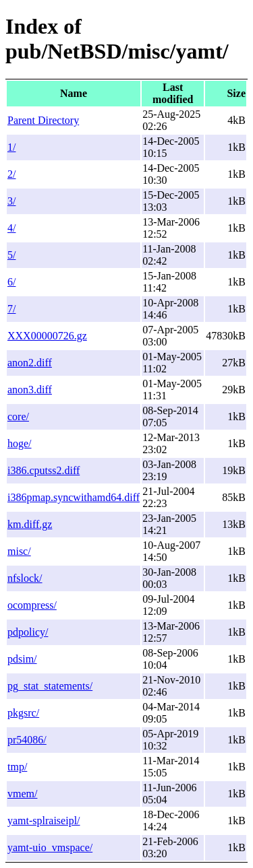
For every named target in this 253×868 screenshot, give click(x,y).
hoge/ (20, 443)
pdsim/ (22, 659)
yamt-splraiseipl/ (44, 821)
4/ (11, 228)
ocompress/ (32, 605)
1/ (11, 147)
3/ (11, 201)
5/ (11, 255)
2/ (11, 174)
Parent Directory (43, 120)
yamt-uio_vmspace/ (50, 847)
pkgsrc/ (23, 713)
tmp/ (17, 767)
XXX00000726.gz (47, 336)
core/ (18, 416)
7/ (11, 309)
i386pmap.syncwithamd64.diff (74, 497)
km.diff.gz (30, 524)
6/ (11, 282)
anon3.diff (30, 390)
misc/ (19, 551)
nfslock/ (25, 578)
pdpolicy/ (28, 632)
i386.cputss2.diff (44, 470)
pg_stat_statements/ (50, 686)
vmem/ (22, 794)
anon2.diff (30, 363)
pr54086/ (27, 740)
